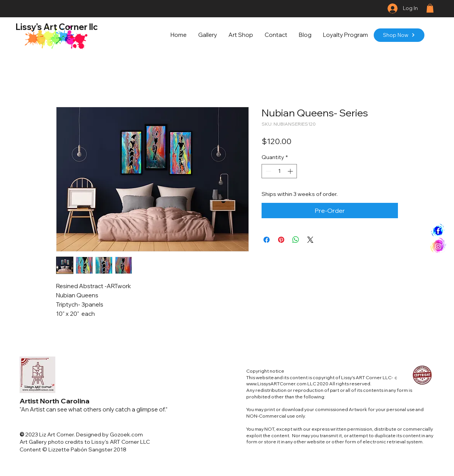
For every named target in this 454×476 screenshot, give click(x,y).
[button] (430, 8)
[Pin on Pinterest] (281, 240)
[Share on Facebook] (267, 240)
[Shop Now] (399, 35)
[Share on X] (310, 240)
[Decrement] (268, 171)
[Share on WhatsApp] (296, 240)
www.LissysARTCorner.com (276, 384)
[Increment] (291, 171)
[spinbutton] (279, 171)
